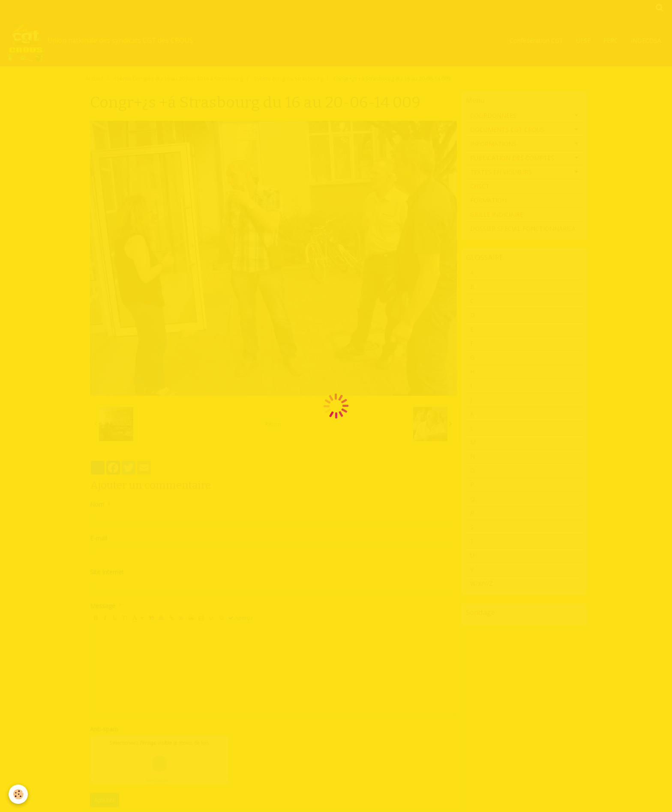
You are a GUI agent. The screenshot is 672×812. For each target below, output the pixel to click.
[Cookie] (18, 794)
